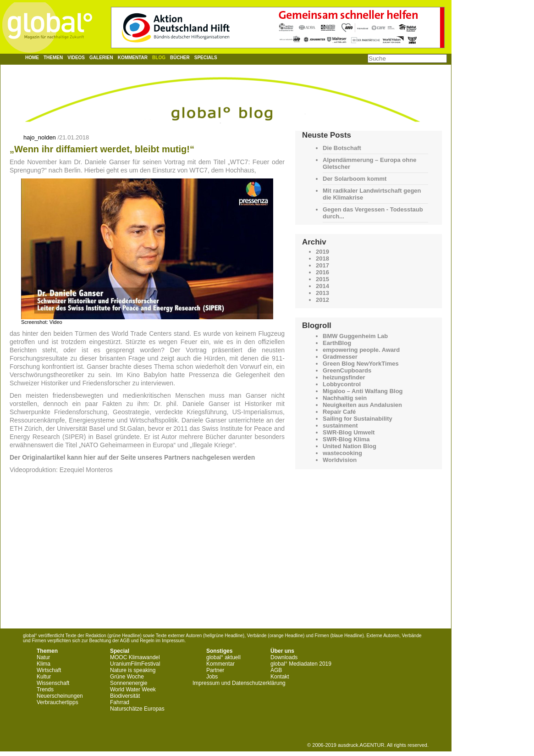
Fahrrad (120, 702)
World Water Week (133, 689)
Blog (159, 58)
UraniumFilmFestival (135, 664)
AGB (276, 670)
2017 (322, 265)
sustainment (340, 425)
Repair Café (339, 412)
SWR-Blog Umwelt (349, 432)
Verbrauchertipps (58, 702)
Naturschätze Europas (137, 709)
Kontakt (280, 677)
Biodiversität (125, 696)
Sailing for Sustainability (358, 419)
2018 (322, 258)
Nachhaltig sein (345, 398)
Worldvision (340, 460)
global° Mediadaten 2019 (301, 664)
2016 (322, 272)
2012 (322, 300)
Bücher (180, 58)
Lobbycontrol (342, 384)
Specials (206, 58)
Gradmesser (340, 357)
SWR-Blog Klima (346, 439)
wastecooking (342, 453)
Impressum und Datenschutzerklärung (239, 683)
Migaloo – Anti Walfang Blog (363, 391)
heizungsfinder (344, 377)
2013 (322, 293)
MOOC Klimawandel (135, 657)
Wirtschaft (49, 670)
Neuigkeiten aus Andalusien (362, 405)
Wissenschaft (53, 683)
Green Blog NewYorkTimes (361, 364)
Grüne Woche (127, 677)
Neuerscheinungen (60, 696)
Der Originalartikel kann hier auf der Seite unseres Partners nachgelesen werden (132, 457)
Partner (215, 670)
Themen (53, 58)
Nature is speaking (133, 670)
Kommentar (133, 58)
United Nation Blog (350, 446)
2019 (322, 252)
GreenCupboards (347, 370)
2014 (322, 286)
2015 (322, 279)
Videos (76, 58)
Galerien (101, 58)
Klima (44, 664)
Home (32, 58)
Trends (45, 689)
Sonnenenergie (129, 683)
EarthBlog (337, 343)
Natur (43, 657)
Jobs (212, 677)
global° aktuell (223, 657)
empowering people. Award (361, 350)
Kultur (44, 677)
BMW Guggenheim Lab (355, 336)
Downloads (284, 657)
